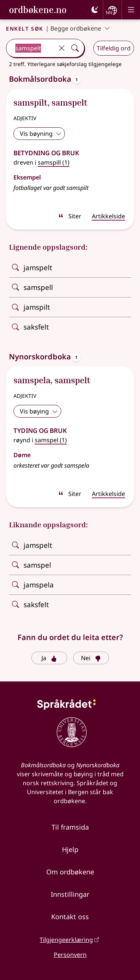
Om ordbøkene (70, 872)
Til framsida (70, 827)
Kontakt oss (70, 917)
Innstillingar (70, 894)
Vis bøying (39, 411)
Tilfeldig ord (114, 48)
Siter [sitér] (70, 216)
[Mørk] (95, 10)
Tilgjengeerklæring (66, 940)
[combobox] (31, 48)
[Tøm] (62, 48)
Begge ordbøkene (80, 28)
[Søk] (75, 48)
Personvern (70, 955)
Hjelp (70, 849)
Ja (49, 658)
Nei (91, 658)
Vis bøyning (41, 134)
